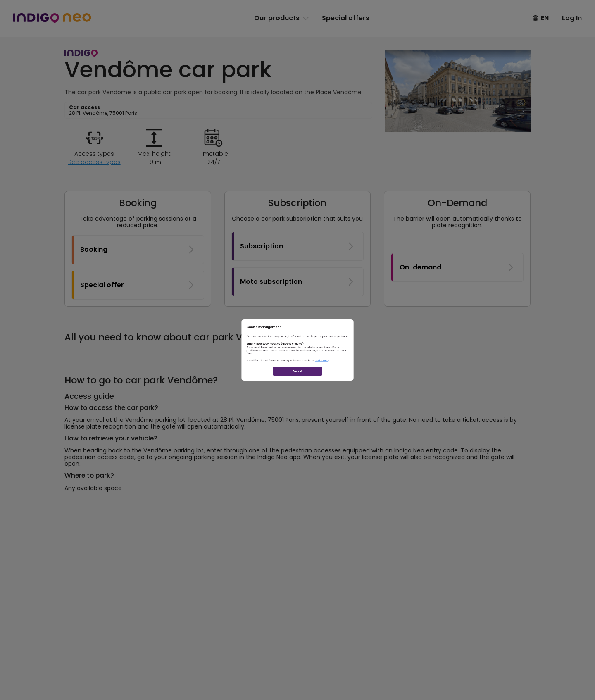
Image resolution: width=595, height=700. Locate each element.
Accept (298, 406)
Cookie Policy (363, 377)
